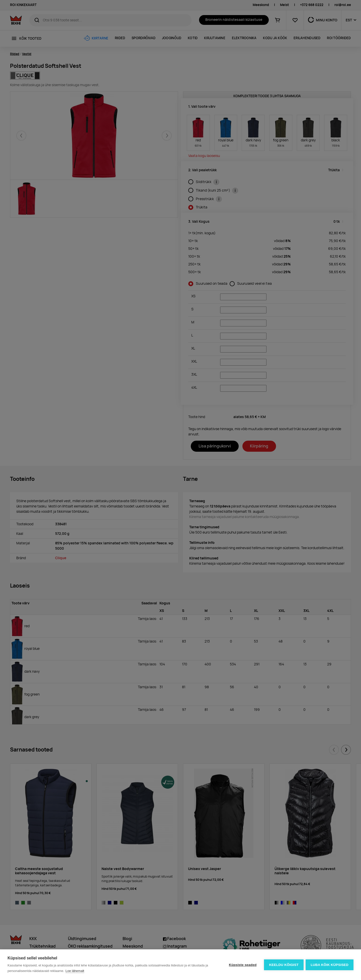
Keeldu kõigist (284, 965)
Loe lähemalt (75, 971)
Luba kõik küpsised (330, 965)
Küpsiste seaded (242, 965)
